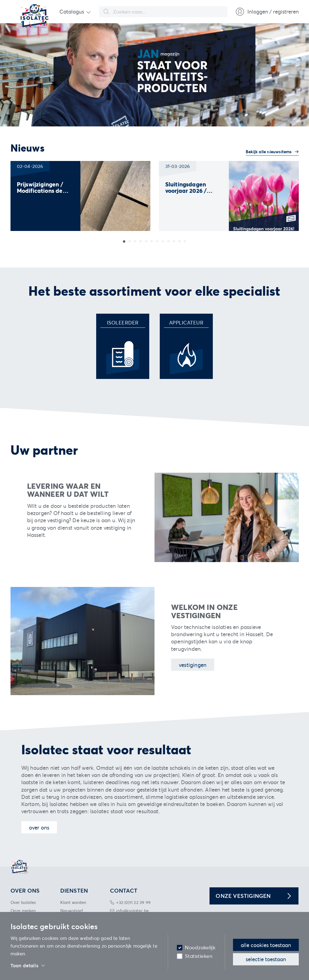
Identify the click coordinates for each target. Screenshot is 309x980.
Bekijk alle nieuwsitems (269, 152)
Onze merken (23, 911)
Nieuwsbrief (72, 911)
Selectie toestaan (266, 959)
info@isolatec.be (132, 911)
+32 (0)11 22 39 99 (133, 902)
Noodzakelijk (200, 947)
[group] (80, 196)
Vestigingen (193, 665)
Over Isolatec (23, 902)
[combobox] (163, 12)
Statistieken (199, 956)
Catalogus (72, 11)
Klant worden (73, 902)
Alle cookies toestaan (266, 945)
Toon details (28, 966)
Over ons (39, 827)
